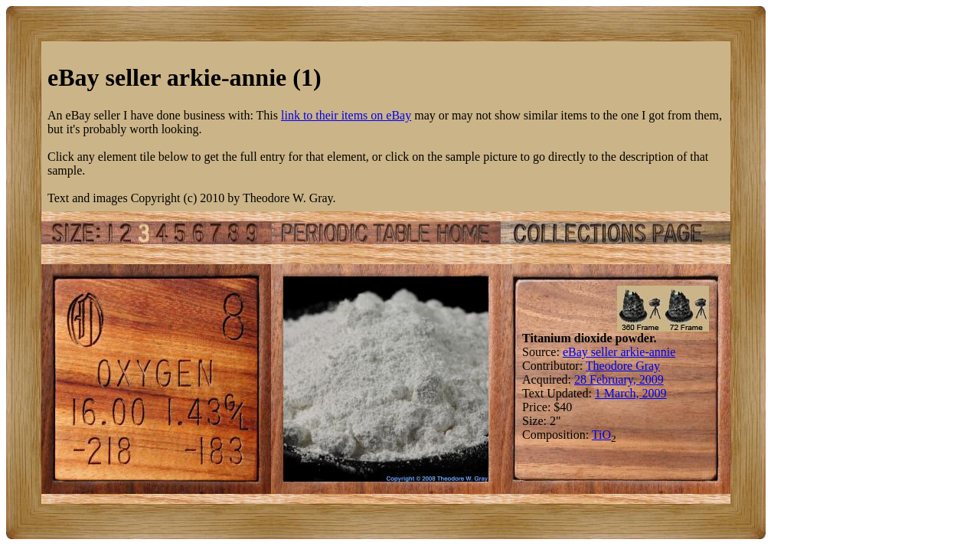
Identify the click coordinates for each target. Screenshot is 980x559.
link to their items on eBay (346, 115)
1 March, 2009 (631, 393)
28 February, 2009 (619, 379)
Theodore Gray (623, 366)
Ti (597, 435)
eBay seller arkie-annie (619, 352)
